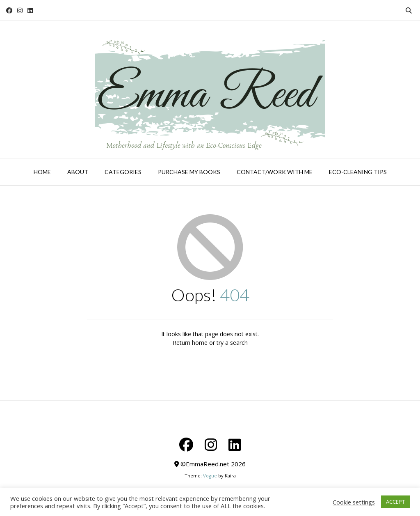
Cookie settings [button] (354, 502)
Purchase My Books (189, 172)
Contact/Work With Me (275, 172)
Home (42, 172)
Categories (123, 172)
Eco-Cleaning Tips (358, 172)
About (78, 172)
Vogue (210, 476)
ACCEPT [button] (395, 502)
